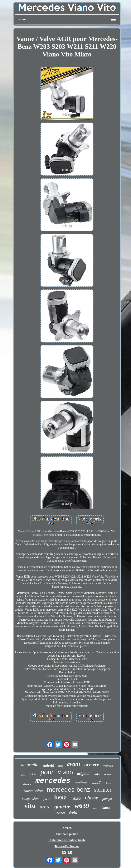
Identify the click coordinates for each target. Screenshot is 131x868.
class (108, 783)
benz (60, 797)
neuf (95, 808)
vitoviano (108, 766)
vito (30, 806)
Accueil (67, 828)
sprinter (103, 790)
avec (23, 775)
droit (60, 766)
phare (46, 799)
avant (73, 764)
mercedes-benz (69, 789)
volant (33, 774)
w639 (82, 806)
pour (47, 772)
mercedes (53, 781)
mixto (76, 798)
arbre (45, 807)
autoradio (30, 765)
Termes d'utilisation (67, 846)
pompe (107, 799)
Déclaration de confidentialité (67, 840)
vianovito (27, 784)
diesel (61, 813)
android (48, 765)
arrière (92, 764)
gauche (62, 807)
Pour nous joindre (67, 834)
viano (65, 772)
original (83, 774)
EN (64, 852)
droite (73, 812)
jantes (106, 808)
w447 (96, 783)
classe (92, 798)
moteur (108, 774)
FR (70, 852)
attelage (81, 783)
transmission (33, 791)
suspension (30, 799)
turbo (97, 774)
